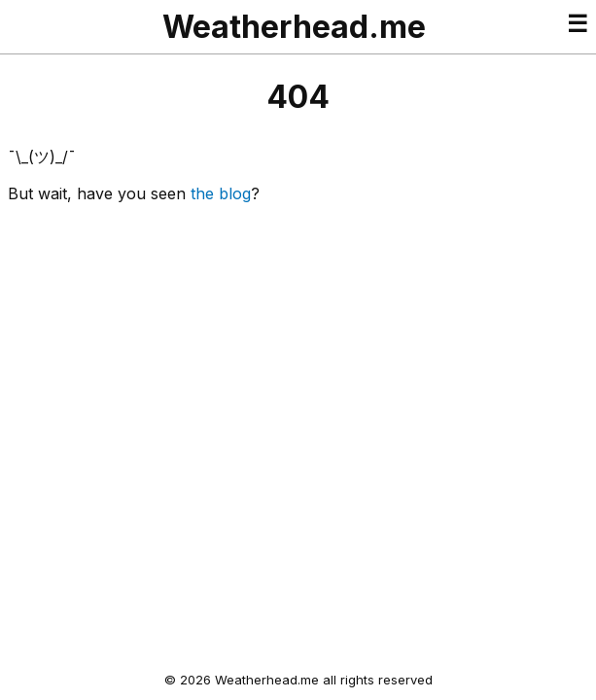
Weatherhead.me (294, 27)
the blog (221, 193)
